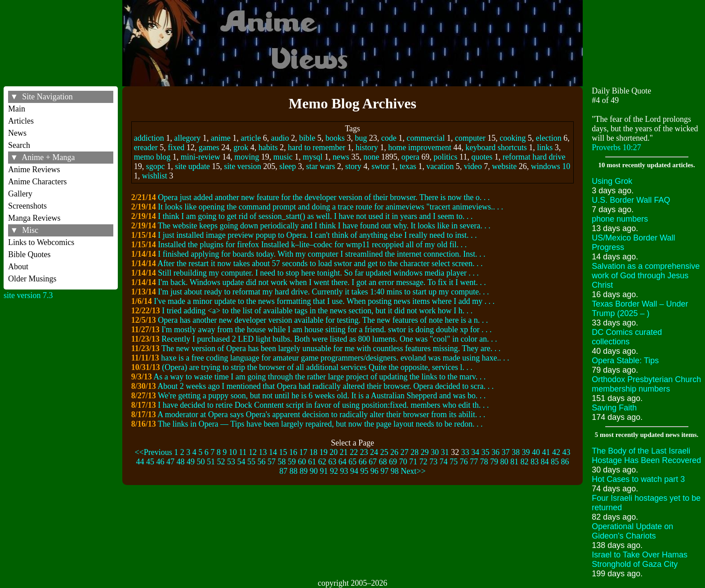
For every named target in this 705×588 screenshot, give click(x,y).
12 (253, 452)
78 (484, 462)
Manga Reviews (34, 218)
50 (201, 462)
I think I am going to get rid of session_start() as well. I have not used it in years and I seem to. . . (315, 216)
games (209, 147)
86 (565, 462)
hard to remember (317, 147)
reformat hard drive (534, 157)
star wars (321, 166)
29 (425, 452)
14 (273, 452)
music (283, 157)
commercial (426, 138)
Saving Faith (614, 408)
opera (411, 157)
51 (211, 462)
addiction (149, 138)
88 (294, 471)
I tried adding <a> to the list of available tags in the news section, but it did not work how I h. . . (317, 311)
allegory (187, 138)
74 (444, 462)
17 (303, 452)
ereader (146, 147)
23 (364, 452)
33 (465, 452)
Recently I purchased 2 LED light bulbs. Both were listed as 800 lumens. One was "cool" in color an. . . (329, 339)
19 (324, 452)
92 (334, 471)
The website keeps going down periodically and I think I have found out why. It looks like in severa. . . (324, 226)
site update (192, 166)
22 (354, 452)
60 (302, 462)
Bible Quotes (29, 254)
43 (567, 452)
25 (384, 452)
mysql (312, 157)
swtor (380, 166)
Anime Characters (37, 182)
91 (324, 471)
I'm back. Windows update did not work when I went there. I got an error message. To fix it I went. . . (322, 282)
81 (514, 462)
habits (268, 147)
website (504, 166)
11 (243, 452)
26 (394, 452)
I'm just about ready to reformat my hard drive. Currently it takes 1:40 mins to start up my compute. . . (323, 292)
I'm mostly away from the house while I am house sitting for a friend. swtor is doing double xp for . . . (326, 330)
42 (556, 452)
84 (545, 462)
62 (322, 462)
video (473, 166)
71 (413, 462)
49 (191, 462)
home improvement (419, 147)
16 (293, 452)
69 (393, 462)
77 (474, 462)
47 (170, 462)
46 (161, 462)
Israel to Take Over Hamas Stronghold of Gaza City (640, 559)
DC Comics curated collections (627, 337)
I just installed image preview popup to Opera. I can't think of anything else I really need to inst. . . (317, 235)
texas (408, 166)
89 (303, 471)
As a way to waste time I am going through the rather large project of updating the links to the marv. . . (319, 377)
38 (516, 452)
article (251, 138)
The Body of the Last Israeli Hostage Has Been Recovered (646, 456)
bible (307, 138)
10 (233, 452)
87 (283, 471)
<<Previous (153, 452)
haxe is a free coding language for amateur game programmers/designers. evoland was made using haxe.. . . (335, 358)
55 (251, 462)
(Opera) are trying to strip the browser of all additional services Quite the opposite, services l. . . (317, 367)
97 (384, 471)
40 (536, 452)
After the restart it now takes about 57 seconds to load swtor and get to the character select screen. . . (320, 263)
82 (525, 462)
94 (354, 471)
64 (343, 462)
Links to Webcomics (41, 242)
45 (150, 462)
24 (374, 452)
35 (486, 452)
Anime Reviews (34, 169)
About (18, 267)
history (367, 147)
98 (395, 471)
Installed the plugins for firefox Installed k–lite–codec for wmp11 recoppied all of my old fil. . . (312, 245)
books (335, 138)
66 (363, 462)
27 (405, 452)
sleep (288, 166)
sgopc (156, 166)
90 (314, 471)
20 (334, 452)
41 (546, 452)
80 (504, 462)
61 (312, 462)
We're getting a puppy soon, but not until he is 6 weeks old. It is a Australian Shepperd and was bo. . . (322, 396)
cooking (513, 138)
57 (272, 462)
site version (243, 166)
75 (454, 462)
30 (435, 452)
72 (424, 462)
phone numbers (620, 219)
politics (445, 157)
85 (555, 462)
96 (375, 471)
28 (415, 452)
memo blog (152, 157)
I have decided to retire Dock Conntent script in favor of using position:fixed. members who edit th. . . (323, 405)
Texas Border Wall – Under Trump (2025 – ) (640, 309)
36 (495, 452)
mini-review (201, 157)
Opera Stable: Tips (625, 361)
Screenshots (27, 206)
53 (231, 462)
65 (352, 462)
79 (494, 462)
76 (464, 462)
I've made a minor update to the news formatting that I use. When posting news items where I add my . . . (324, 301)
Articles (21, 121)
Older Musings (32, 279)
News (17, 133)
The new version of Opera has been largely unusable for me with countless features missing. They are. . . (331, 348)
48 (181, 462)
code (389, 138)
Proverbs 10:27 (616, 147)
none (371, 157)
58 (282, 462)
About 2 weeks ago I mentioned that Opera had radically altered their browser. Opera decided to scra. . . (326, 386)
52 (221, 462)
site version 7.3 (28, 295)
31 (445, 452)
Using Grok (612, 181)
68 (383, 462)
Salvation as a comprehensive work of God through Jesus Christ (646, 276)
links (545, 147)
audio (280, 138)
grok (241, 147)
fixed (176, 147)
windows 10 (551, 166)
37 (506, 452)
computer (470, 138)
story (353, 166)
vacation (440, 166)
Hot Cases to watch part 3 (638, 479)
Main (17, 109)
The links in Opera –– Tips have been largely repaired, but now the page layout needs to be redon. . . (320, 424)
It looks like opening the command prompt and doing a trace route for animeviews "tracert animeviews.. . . (330, 207)
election (549, 138)
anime (221, 138)
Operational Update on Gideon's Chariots (632, 531)
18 (313, 452)
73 (433, 462)
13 (263, 452)
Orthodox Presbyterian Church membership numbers (646, 384)
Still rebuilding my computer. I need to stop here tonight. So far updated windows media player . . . (318, 273)
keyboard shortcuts (496, 147)
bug (361, 138)
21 (344, 452)
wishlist (155, 176)
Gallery (20, 194)
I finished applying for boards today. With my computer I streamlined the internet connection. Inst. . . (321, 254)
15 (283, 452)
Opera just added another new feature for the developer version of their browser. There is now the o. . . (324, 197)
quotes (482, 157)
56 (262, 462)
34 (475, 452)
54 (241, 462)
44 (140, 462)
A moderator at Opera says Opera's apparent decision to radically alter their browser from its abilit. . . (321, 414)
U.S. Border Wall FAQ (631, 200)
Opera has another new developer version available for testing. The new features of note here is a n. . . (323, 320)
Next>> (413, 471)
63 (332, 462)
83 (535, 462)
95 (364, 471)
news (341, 157)
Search (19, 145)
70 (403, 462)
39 (526, 452)
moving (247, 157)
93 (344, 471)
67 (373, 462)
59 (292, 462)
